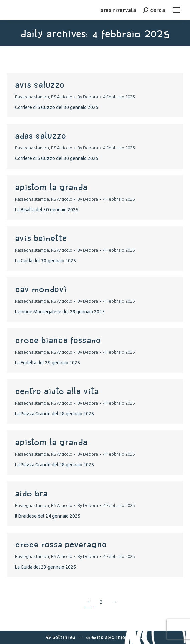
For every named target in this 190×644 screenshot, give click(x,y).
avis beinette (41, 238)
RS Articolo (62, 97)
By (88, 97)
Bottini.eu (64, 637)
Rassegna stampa (32, 97)
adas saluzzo (40, 136)
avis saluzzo (40, 85)
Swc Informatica (124, 637)
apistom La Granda (51, 187)
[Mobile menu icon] (176, 10)
